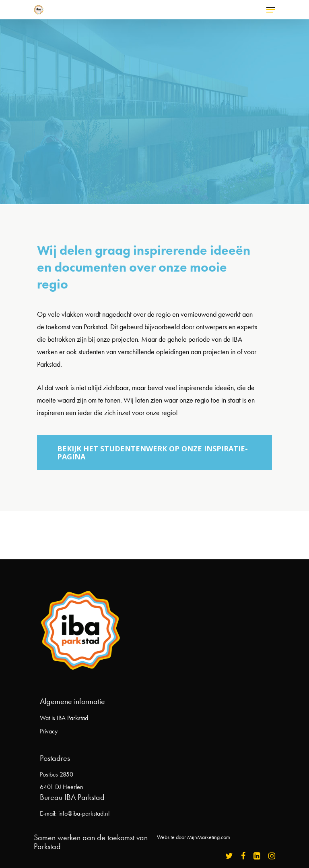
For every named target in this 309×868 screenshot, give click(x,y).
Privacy (49, 731)
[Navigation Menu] (271, 10)
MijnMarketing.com (209, 837)
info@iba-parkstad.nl (84, 813)
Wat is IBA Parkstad (64, 718)
